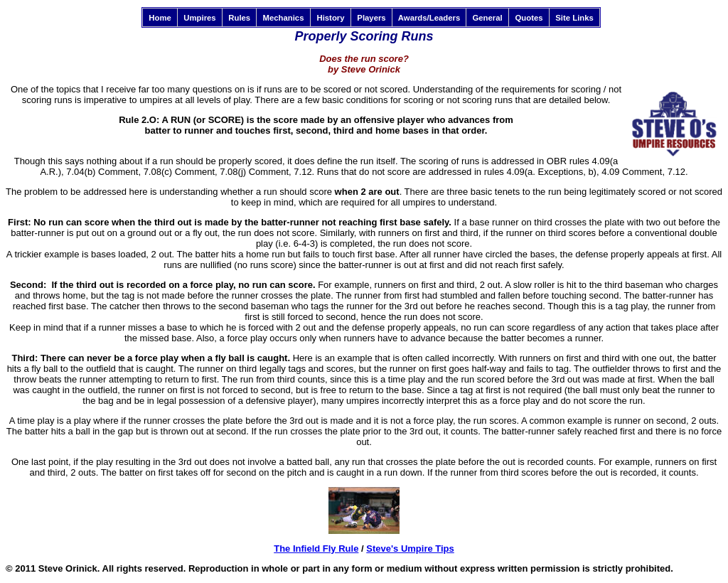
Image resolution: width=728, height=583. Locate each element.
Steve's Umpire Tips (410, 549)
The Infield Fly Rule (316, 549)
